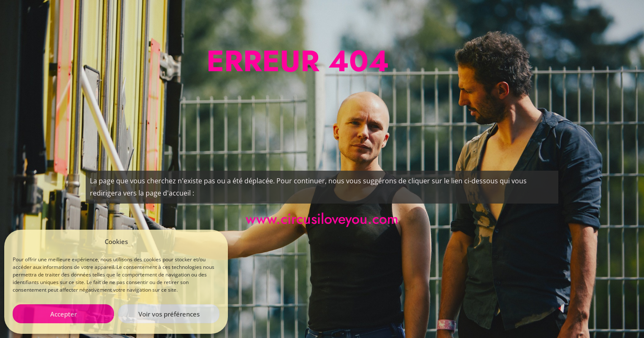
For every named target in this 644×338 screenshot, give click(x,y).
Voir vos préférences (169, 314)
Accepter (64, 314)
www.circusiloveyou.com (322, 219)
